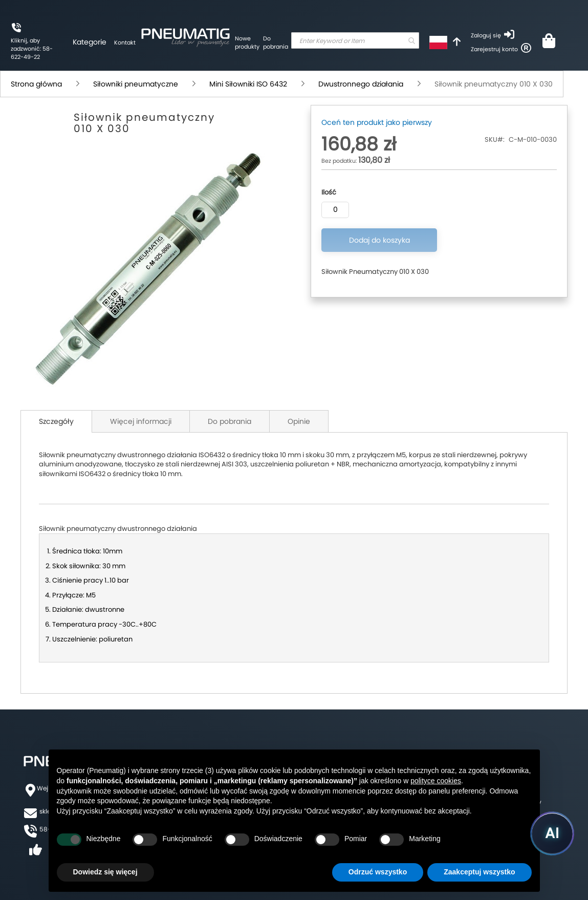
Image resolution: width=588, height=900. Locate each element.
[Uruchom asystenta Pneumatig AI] (552, 833)
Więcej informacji (141, 421)
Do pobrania (276, 42)
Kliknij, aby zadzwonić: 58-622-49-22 (32, 48)
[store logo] (185, 36)
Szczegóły (56, 421)
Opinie (299, 421)
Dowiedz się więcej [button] (105, 872)
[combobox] (355, 40)
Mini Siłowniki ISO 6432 (248, 84)
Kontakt (125, 42)
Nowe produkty (247, 42)
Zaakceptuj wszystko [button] (479, 872)
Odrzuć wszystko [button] (378, 872)
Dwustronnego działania (361, 84)
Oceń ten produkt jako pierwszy (377, 122)
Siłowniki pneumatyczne (136, 84)
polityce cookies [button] (436, 781)
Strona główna (36, 84)
